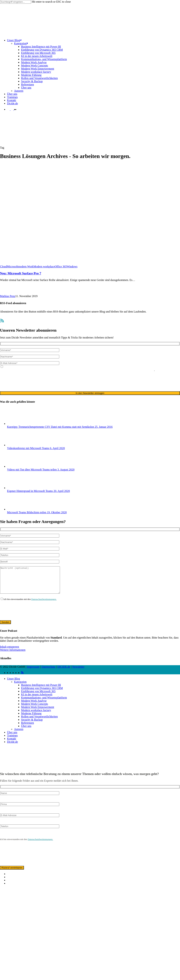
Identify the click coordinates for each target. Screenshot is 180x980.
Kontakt (12, 744)
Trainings (12, 741)
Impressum (33, 672)
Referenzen (28, 728)
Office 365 (61, 266)
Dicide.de (12, 747)
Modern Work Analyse (34, 706)
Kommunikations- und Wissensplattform (44, 703)
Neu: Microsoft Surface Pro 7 (21, 273)
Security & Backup (32, 725)
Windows (72, 266)
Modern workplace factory (36, 715)
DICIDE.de (64, 672)
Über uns (26, 731)
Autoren (19, 734)
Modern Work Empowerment (38, 712)
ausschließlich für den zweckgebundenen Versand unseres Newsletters (115, 370)
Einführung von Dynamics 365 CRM (42, 693)
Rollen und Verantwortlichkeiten (39, 722)
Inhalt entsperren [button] (9, 652)
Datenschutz (48, 672)
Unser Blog (13, 684)
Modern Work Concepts (35, 709)
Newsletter (78, 672)
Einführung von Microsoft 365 (38, 697)
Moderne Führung (31, 719)
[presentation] (27, 381)
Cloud (3, 266)
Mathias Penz (8, 296)
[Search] (16, 2)
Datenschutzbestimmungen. (44, 604)
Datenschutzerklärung (62, 370)
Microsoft (12, 266)
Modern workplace (44, 266)
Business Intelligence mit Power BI (41, 690)
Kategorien (20, 687)
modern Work (26, 266)
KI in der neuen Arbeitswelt (37, 700)
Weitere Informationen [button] (13, 655)
